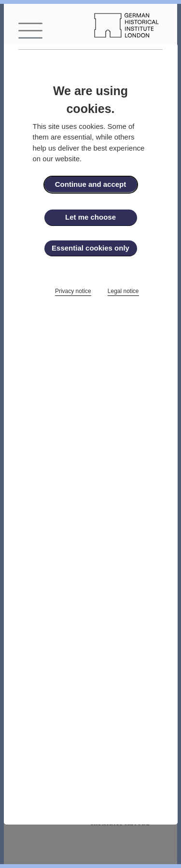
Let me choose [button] (90, 217)
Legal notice (123, 291)
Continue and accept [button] (91, 184)
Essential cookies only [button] (90, 248)
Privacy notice (73, 291)
